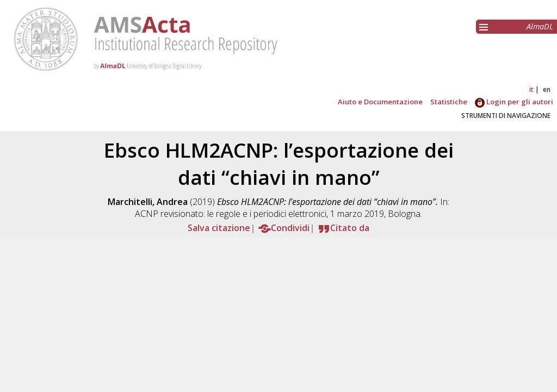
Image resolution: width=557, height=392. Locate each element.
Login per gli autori (514, 102)
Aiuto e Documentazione (380, 102)
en (547, 89)
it (531, 89)
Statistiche (449, 102)
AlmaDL (540, 26)
